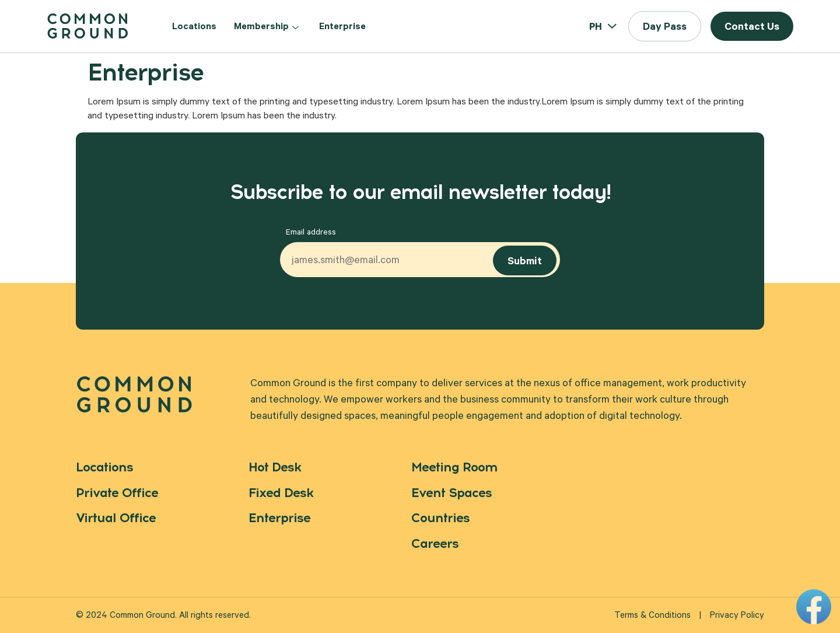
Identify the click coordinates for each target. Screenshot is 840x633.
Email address (311, 233)
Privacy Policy (737, 616)
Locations (194, 27)
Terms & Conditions (652, 616)
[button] (665, 26)
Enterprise (342, 27)
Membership (268, 27)
